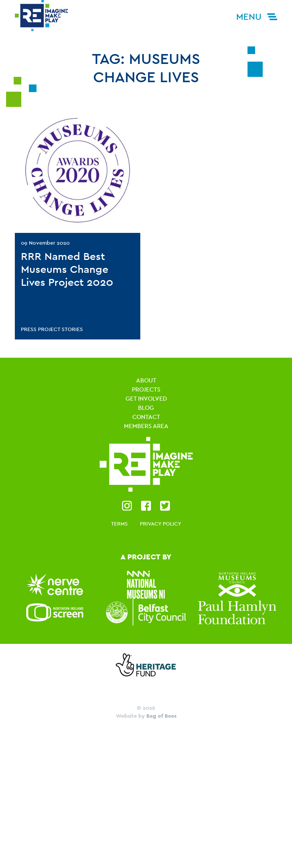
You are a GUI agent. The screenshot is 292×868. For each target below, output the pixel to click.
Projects (146, 389)
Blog (146, 408)
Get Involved (146, 399)
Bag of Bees (161, 716)
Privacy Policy (161, 524)
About (146, 380)
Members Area (146, 426)
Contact (146, 417)
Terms (119, 524)
